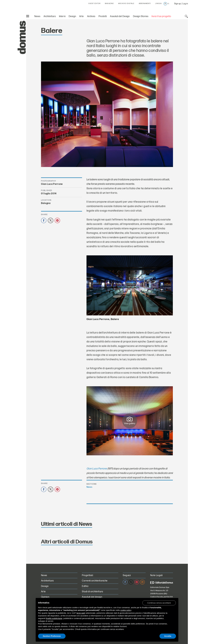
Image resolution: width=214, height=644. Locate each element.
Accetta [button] (168, 636)
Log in (185, 4)
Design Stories (141, 16)
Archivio (91, 16)
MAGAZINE (109, 4)
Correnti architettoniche (95, 581)
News (37, 16)
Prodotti (103, 16)
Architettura (50, 16)
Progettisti (87, 575)
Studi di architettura (92, 592)
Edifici (85, 586)
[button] (159, 603)
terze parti (81, 613)
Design (72, 16)
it (165, 4)
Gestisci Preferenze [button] (52, 636)
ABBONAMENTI (145, 4)
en (168, 4)
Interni (62, 16)
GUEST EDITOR (94, 4)
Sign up (178, 4)
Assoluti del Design (120, 16)
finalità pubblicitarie (54, 618)
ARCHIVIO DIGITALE (126, 4)
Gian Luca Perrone (97, 469)
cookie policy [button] (126, 610)
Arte (82, 16)
